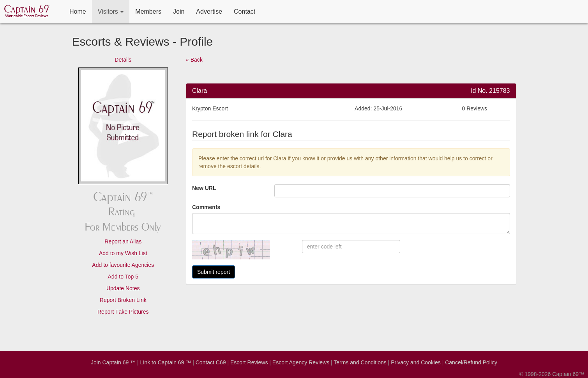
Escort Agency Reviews (301, 362)
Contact (245, 12)
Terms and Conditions (360, 362)
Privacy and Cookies (416, 362)
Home (78, 12)
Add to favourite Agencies (123, 265)
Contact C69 (211, 362)
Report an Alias (123, 241)
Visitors (111, 12)
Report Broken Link (123, 300)
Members (148, 12)
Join (179, 12)
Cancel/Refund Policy (471, 362)
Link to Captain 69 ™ (166, 362)
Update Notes (123, 288)
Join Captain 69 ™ (113, 362)
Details (123, 60)
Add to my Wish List (123, 253)
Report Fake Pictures (123, 312)
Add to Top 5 (123, 277)
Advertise (209, 12)
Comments (206, 207)
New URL (204, 188)
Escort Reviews (249, 362)
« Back (194, 60)
